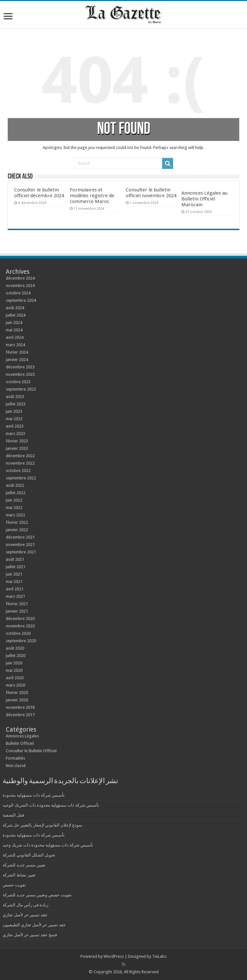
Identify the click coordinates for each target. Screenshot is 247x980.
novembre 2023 (20, 374)
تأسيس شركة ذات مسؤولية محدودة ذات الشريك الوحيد (51, 805)
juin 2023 (14, 411)
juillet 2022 (16, 493)
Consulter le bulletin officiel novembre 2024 (151, 193)
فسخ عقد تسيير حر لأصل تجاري (30, 935)
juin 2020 (14, 663)
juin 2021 (14, 574)
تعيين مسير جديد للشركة (24, 865)
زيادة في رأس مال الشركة (25, 905)
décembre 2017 (20, 715)
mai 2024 (14, 330)
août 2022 (15, 485)
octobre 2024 (18, 293)
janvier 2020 (17, 700)
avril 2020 (15, 678)
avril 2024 (15, 337)
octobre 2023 (18, 382)
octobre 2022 (18, 471)
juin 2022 (14, 500)
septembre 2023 (21, 389)
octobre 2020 (18, 633)
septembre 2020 (21, 641)
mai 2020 (14, 670)
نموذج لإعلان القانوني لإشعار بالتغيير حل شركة (43, 825)
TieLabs (159, 956)
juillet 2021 (16, 567)
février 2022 (17, 522)
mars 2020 (15, 685)
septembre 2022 (21, 478)
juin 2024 (14, 323)
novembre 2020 (20, 626)
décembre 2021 (20, 537)
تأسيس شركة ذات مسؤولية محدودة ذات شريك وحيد (48, 845)
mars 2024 (15, 345)
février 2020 (17, 693)
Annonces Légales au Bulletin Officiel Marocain (204, 199)
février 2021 (17, 604)
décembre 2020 (20, 619)
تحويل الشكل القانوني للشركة (29, 855)
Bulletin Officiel (20, 743)
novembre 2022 (20, 463)
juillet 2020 (16, 656)
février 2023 (17, 441)
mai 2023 (14, 419)
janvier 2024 (17, 360)
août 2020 (15, 648)
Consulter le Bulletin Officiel (31, 751)
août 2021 (15, 559)
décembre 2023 (20, 367)
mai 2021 (14, 582)
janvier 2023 (17, 448)
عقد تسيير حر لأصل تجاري (25, 915)
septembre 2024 (21, 300)
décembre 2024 (20, 278)
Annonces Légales (22, 736)
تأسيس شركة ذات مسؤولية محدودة (34, 795)
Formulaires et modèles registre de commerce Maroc (92, 196)
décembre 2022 (20, 456)
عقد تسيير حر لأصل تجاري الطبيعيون (34, 925)
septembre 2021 (21, 552)
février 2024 (17, 352)
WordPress (114, 956)
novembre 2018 (20, 707)
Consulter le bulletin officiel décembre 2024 (39, 193)
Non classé (16, 766)
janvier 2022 (17, 530)
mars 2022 (15, 515)
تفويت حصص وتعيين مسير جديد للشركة (37, 895)
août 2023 (15, 397)
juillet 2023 (16, 404)
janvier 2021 (17, 611)
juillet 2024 (16, 315)
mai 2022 (14, 508)
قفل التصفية (13, 815)
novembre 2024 (20, 286)
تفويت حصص (14, 885)
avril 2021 (15, 589)
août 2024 (15, 308)
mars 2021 (15, 596)
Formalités (15, 758)
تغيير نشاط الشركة (19, 875)
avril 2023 (15, 426)
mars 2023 (15, 434)
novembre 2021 (20, 545)
